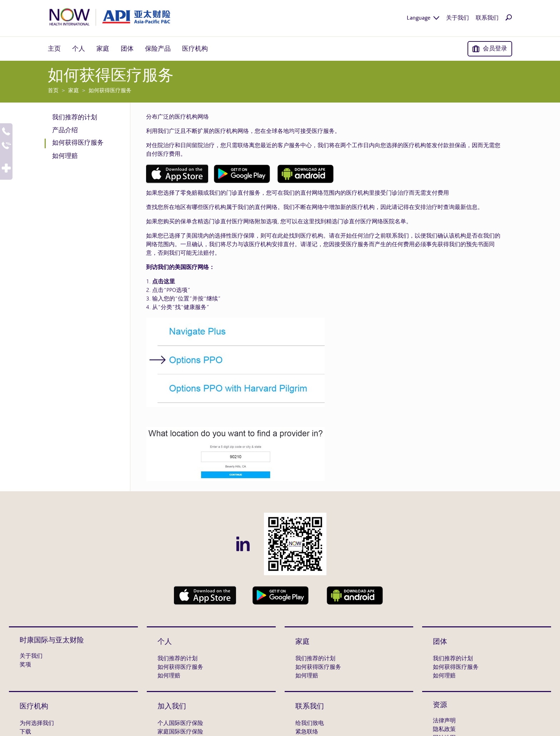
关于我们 (31, 656)
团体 (440, 642)
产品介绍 (65, 130)
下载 (25, 732)
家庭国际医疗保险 (180, 732)
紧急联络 (307, 732)
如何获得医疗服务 (78, 143)
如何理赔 (65, 156)
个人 (165, 642)
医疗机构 (34, 707)
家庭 (302, 642)
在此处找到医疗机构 (297, 236)
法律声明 (444, 721)
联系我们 (310, 707)
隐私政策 (444, 730)
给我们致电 (310, 723)
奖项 (25, 665)
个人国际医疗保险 (180, 723)
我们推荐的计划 (75, 118)
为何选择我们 (37, 723)
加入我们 (172, 707)
